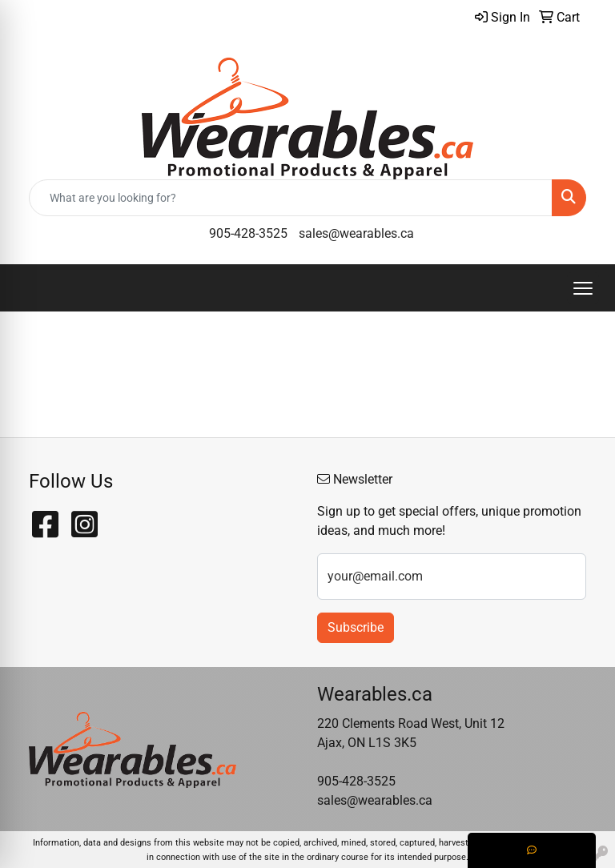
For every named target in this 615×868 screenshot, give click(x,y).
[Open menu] (583, 288)
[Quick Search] (291, 198)
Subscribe (356, 627)
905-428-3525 (248, 233)
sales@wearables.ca (356, 233)
